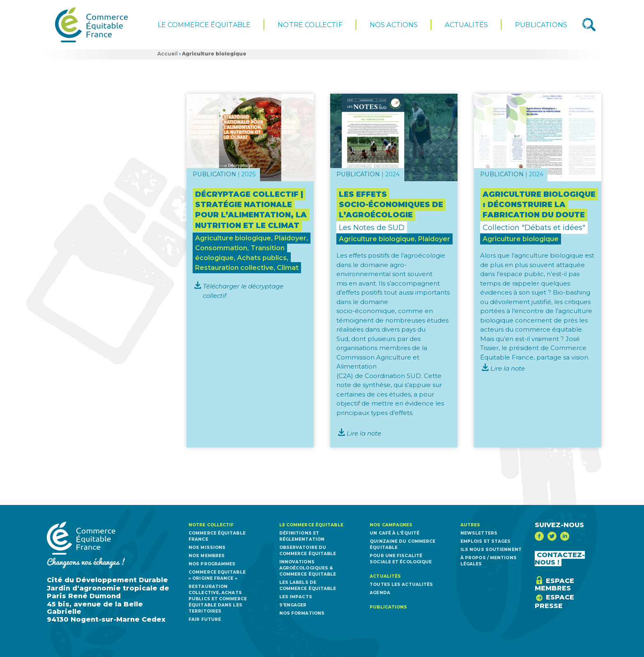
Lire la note (364, 433)
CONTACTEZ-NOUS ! (560, 559)
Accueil (168, 54)
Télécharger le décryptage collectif (243, 291)
